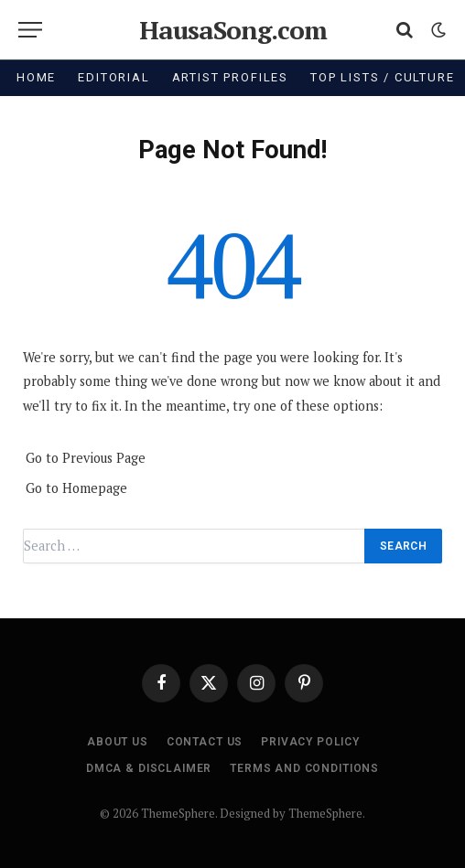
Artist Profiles (230, 77)
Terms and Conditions (304, 768)
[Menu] (30, 30)
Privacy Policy (310, 742)
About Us (118, 742)
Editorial (114, 77)
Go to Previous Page (86, 458)
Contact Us (205, 742)
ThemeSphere (325, 813)
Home (36, 77)
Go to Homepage (76, 488)
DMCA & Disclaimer (149, 768)
